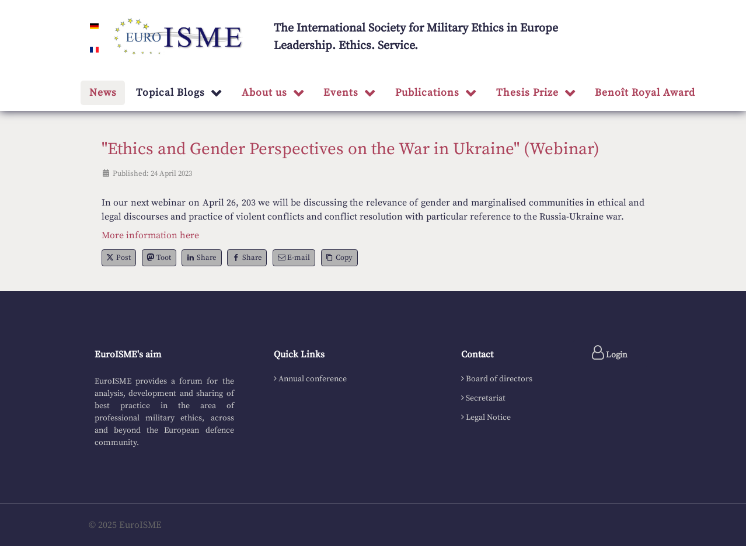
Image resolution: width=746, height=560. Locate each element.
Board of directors (499, 379)
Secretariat (486, 398)
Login (610, 353)
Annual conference (313, 379)
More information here (150, 235)
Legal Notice (488, 418)
